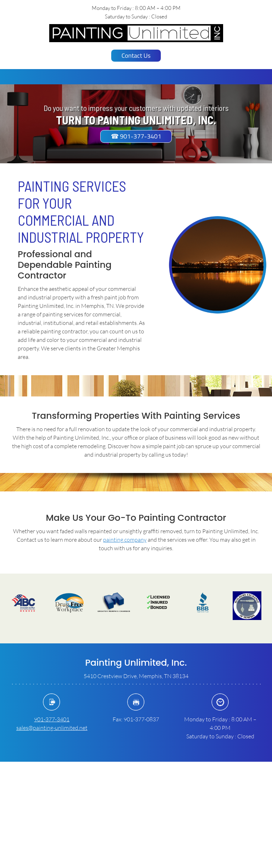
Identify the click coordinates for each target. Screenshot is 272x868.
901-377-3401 (52, 719)
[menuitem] (102, 77)
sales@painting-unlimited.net (52, 728)
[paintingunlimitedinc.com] (136, 33)
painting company (125, 539)
